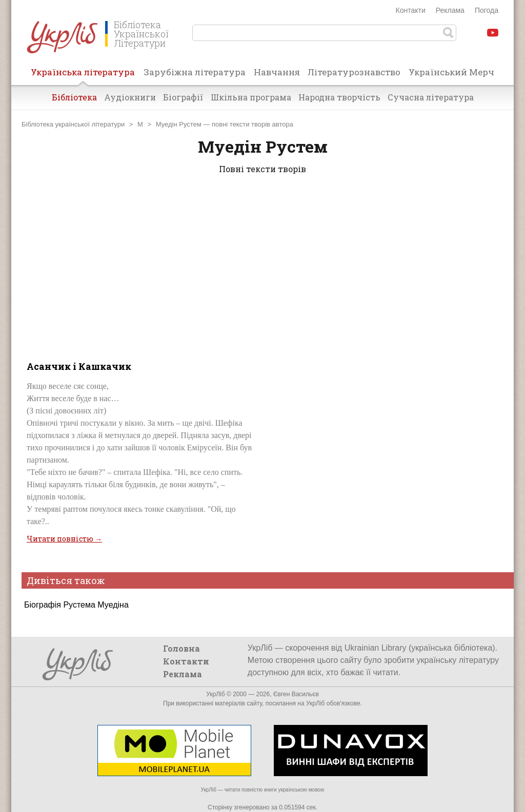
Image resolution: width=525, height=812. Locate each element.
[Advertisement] (262, 265)
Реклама (450, 10)
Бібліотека (74, 97)
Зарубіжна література (195, 72)
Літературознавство (354, 72)
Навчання (277, 72)
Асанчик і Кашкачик (79, 366)
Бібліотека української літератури (73, 124)
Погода (487, 10)
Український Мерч (451, 72)
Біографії (183, 97)
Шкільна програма (251, 97)
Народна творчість (339, 97)
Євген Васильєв (296, 694)
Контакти (411, 10)
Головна (181, 648)
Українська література (83, 75)
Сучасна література (431, 97)
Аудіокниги (130, 97)
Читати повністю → (64, 539)
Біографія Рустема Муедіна (76, 605)
